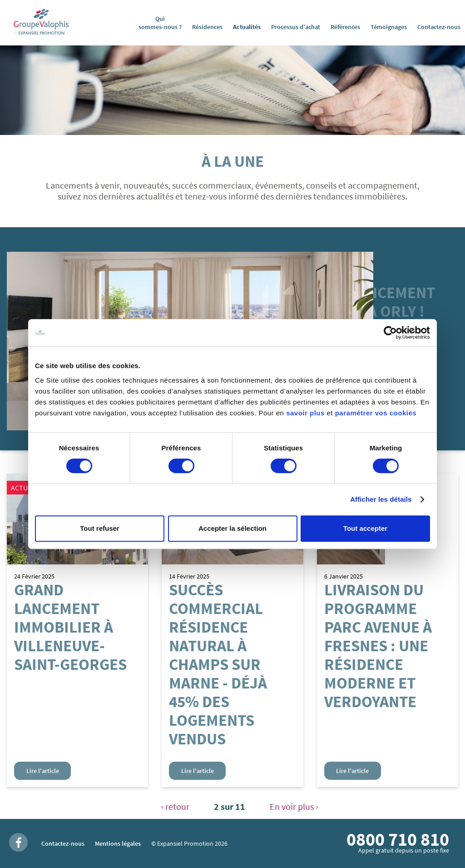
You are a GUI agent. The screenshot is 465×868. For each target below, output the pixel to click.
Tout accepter (365, 528)
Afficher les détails (381, 499)
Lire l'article (43, 771)
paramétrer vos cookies (376, 413)
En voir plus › (294, 806)
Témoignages (389, 27)
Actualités (247, 27)
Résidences (207, 27)
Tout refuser (99, 528)
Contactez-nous (439, 27)
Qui (160, 23)
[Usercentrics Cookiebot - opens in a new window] (390, 333)
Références (345, 27)
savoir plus (305, 413)
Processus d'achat (296, 27)
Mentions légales (118, 843)
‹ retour (175, 806)
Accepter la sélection (232, 528)
